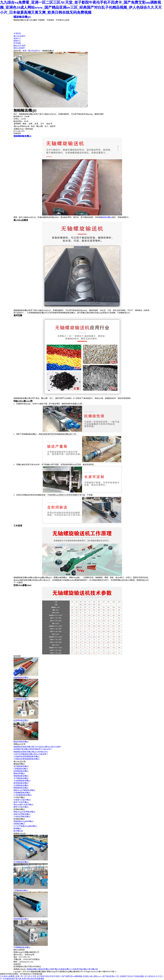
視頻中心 (17, 38)
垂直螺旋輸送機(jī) (21, 783)
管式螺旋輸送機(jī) (21, 766)
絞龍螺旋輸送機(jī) (21, 771)
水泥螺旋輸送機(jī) (21, 785)
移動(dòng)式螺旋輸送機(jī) (24, 790)
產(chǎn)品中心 (34, 51)
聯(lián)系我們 (19, 48)
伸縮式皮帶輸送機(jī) (22, 814)
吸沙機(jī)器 (18, 831)
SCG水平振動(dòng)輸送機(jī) (25, 826)
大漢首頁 (17, 33)
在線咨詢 (17, 133)
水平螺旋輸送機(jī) (21, 778)
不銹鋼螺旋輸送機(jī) (22, 793)
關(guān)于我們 (20, 46)
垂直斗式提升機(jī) (21, 802)
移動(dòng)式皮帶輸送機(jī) (24, 812)
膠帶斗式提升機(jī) (21, 807)
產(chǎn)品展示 (20, 36)
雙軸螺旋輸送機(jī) (21, 788)
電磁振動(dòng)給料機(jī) (23, 821)
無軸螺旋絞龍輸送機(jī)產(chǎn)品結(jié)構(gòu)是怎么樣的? (37, 747)
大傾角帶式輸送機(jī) (80, 969)
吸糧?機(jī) (55, 969)
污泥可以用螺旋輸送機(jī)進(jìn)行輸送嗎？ (31, 754)
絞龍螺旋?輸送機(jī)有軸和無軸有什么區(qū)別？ (33, 749)
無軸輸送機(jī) (32, 969)
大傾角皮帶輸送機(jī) (22, 817)
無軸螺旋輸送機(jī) (22, 136)
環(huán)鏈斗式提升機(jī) (23, 805)
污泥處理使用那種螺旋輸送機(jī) (27, 756)
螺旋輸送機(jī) (22, 17)
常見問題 (17, 43)
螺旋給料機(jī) (19, 773)
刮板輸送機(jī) (19, 824)
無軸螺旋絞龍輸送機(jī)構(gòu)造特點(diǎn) (31, 752)
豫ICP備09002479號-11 (108, 972)
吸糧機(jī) (17, 828)
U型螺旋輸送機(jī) (21, 769)
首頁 (24, 51)
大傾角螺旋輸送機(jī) (22, 781)
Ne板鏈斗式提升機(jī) (22, 800)
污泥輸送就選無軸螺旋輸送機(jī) (27, 759)
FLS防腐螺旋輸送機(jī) (23, 795)
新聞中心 (17, 41)
